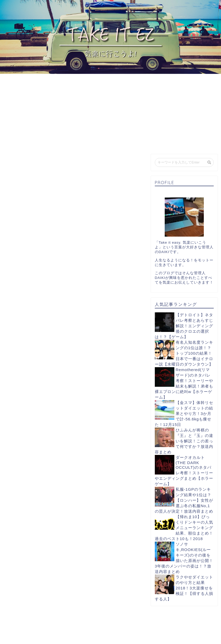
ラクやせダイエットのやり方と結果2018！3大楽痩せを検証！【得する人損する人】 (184, 588)
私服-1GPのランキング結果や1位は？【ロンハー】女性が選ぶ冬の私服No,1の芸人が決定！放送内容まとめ (184, 500)
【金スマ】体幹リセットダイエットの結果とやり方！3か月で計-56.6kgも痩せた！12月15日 (184, 414)
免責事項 (58, 638)
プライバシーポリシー (28, 638)
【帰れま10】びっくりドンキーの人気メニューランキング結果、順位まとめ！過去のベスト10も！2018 (184, 528)
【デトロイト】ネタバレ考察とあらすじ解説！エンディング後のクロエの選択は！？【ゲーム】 (184, 326)
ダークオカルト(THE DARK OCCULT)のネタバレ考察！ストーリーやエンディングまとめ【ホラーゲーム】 (184, 471)
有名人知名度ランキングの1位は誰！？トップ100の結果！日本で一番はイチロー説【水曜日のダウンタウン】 (184, 353)
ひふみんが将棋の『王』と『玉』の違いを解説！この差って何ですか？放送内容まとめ (184, 441)
